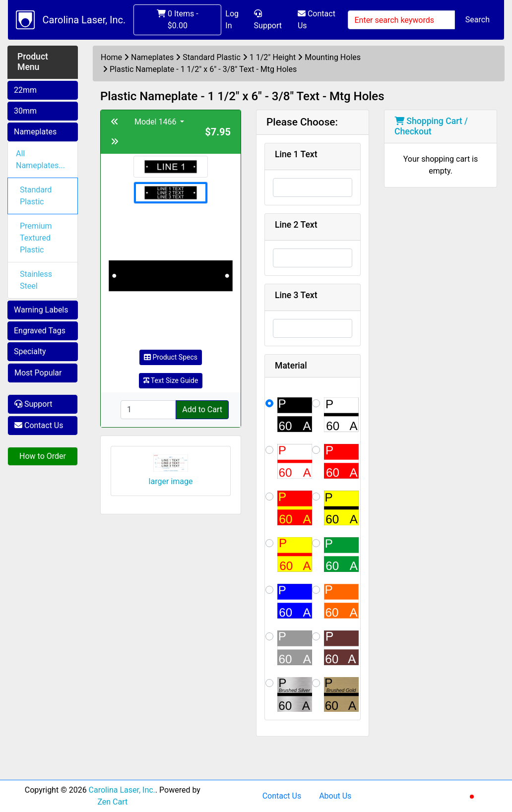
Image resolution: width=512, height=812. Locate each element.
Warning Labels (41, 310)
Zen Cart (112, 802)
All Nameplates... (40, 159)
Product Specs (171, 357)
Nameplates (35, 132)
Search (478, 20)
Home (111, 57)
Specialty (30, 351)
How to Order (43, 456)
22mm (25, 90)
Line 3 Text (296, 295)
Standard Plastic (36, 196)
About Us (335, 796)
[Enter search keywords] (401, 20)
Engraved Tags (40, 331)
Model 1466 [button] (156, 122)
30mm (25, 111)
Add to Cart (202, 409)
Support (268, 20)
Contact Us (317, 20)
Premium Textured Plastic (36, 238)
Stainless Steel (36, 280)
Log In (232, 20)
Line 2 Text (296, 225)
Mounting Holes (333, 57)
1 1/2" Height (273, 57)
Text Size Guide (171, 380)
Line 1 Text (296, 154)
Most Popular (38, 373)
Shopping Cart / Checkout (431, 126)
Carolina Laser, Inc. (84, 20)
